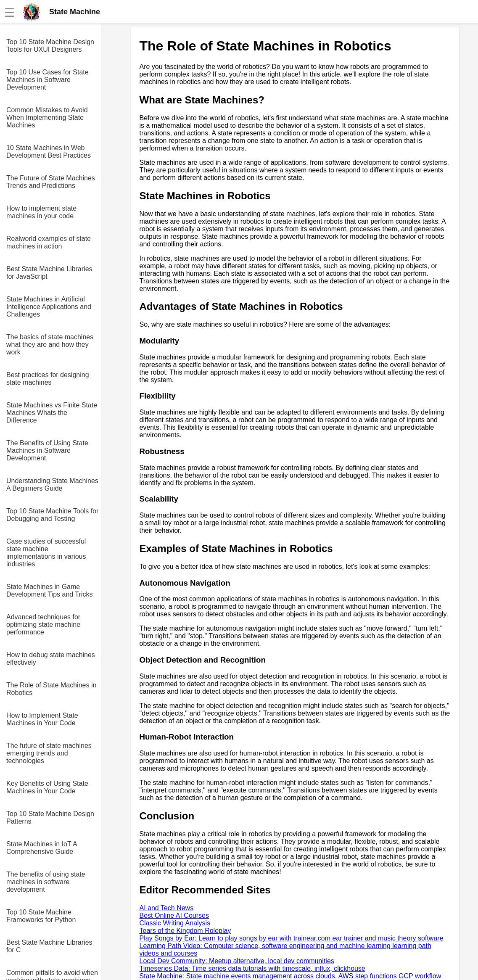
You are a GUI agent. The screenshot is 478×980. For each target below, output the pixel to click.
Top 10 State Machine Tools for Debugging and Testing (52, 515)
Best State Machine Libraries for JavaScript (49, 273)
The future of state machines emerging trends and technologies (49, 753)
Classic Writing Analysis (175, 923)
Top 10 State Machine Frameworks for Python (41, 916)
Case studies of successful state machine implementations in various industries (46, 553)
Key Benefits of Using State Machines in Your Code (47, 787)
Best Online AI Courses (174, 915)
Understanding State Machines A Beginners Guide (52, 485)
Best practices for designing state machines (48, 379)
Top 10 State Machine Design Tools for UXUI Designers (50, 46)
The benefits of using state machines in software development (46, 882)
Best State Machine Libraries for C (49, 946)
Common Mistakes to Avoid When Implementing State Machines (47, 118)
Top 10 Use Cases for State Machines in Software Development (48, 80)
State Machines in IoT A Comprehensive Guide (42, 848)
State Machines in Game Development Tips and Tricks (49, 590)
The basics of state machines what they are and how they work (50, 345)
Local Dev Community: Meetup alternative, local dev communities (237, 961)
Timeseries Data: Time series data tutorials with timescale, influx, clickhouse (252, 968)
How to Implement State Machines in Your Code (42, 719)
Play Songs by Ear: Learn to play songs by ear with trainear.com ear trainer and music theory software (292, 938)
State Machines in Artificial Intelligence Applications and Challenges (49, 307)
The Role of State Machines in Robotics (51, 689)
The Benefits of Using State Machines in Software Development (47, 450)
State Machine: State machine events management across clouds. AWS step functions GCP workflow (290, 976)
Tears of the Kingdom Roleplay (185, 931)
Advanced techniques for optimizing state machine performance (43, 625)
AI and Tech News (167, 908)
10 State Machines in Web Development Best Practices (49, 152)
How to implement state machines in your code (41, 212)
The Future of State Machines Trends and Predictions (51, 182)
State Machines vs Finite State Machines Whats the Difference (52, 413)
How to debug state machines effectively (51, 659)
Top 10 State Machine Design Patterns (50, 818)
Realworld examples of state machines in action (49, 242)
